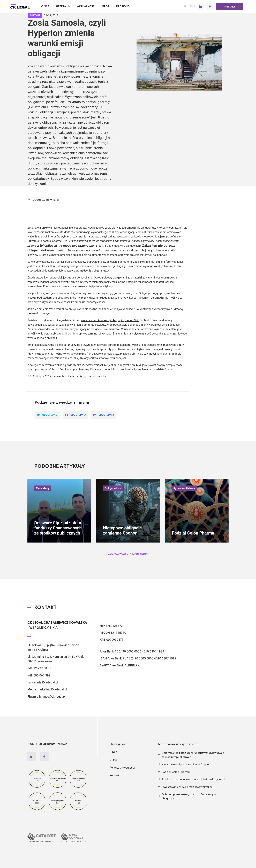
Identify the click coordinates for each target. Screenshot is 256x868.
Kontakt (114, 775)
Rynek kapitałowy (184, 488)
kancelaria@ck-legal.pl (43, 682)
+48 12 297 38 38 (39, 668)
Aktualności (86, 6)
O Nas (113, 752)
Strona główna (118, 744)
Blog (106, 6)
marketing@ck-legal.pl (52, 689)
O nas (45, 6)
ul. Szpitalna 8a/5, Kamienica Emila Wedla (56, 656)
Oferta (63, 6)
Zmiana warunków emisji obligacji (48, 228)
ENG (193, 6)
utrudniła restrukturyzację (75, 232)
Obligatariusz (113, 488)
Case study (43, 488)
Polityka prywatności (122, 767)
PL (185, 6)
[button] (229, 6)
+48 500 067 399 (39, 675)
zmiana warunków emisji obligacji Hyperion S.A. (110, 320)
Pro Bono (123, 6)
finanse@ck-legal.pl (52, 696)
